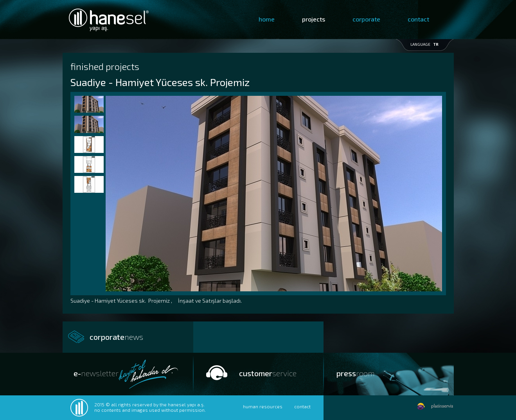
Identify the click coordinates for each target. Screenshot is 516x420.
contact (418, 19)
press (356, 373)
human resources (263, 406)
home (267, 19)
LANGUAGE (424, 44)
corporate (366, 19)
